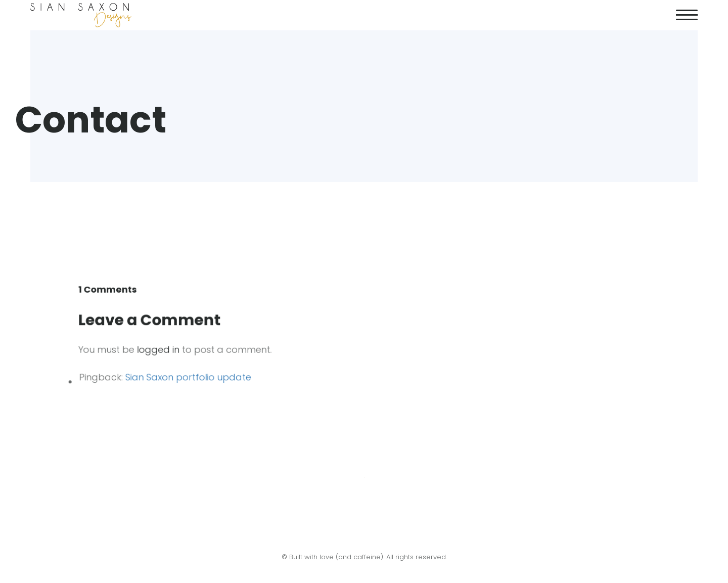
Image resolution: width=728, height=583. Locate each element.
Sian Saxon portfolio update (190, 376)
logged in (160, 350)
